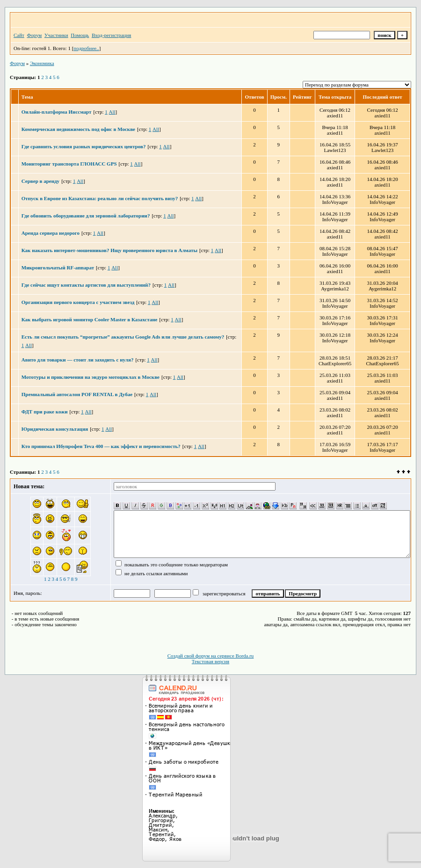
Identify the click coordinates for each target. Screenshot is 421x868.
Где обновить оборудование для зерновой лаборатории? (86, 216)
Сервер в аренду (40, 181)
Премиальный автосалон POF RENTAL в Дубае (77, 394)
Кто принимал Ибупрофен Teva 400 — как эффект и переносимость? (101, 446)
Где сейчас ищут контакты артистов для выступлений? (86, 285)
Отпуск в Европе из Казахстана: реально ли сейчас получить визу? (100, 198)
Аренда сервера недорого (51, 233)
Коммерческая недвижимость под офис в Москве (78, 129)
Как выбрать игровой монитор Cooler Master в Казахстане (90, 319)
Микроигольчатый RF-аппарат (58, 268)
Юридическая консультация (55, 429)
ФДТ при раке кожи (45, 412)
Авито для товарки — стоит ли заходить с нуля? (78, 360)
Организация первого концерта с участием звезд (78, 302)
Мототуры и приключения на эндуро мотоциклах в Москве (91, 377)
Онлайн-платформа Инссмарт (57, 112)
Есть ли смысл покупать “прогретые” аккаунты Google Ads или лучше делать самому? (123, 337)
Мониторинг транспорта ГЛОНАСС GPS (69, 164)
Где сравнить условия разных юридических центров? (84, 146)
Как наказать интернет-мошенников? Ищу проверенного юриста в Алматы (109, 250)
